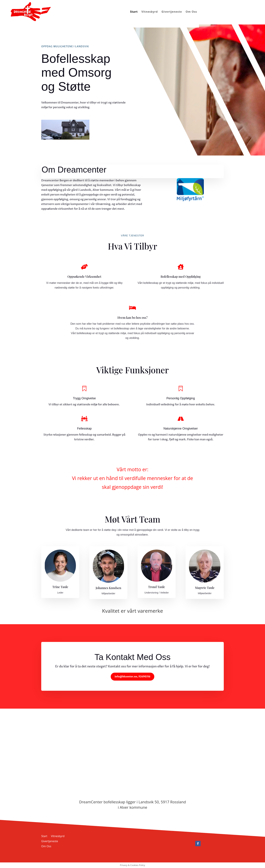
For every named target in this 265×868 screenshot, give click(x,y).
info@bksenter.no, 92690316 (133, 677)
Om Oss (191, 12)
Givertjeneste (172, 12)
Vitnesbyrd (150, 12)
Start (134, 12)
